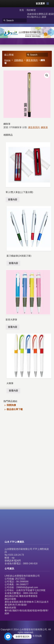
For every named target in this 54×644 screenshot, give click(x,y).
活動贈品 (19, 60)
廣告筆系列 (32, 60)
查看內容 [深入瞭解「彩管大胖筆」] (13, 327)
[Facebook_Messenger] (8, 636)
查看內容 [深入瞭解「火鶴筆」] (13, 391)
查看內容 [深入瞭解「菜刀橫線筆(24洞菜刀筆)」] (13, 263)
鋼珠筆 (44, 127)
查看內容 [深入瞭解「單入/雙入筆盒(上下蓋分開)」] (13, 200)
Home (7, 60)
